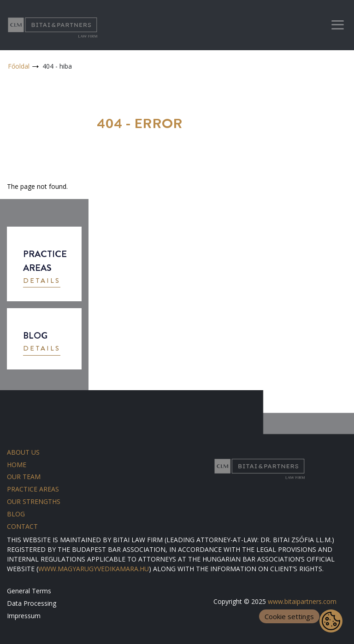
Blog (16, 514)
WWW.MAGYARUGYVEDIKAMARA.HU (94, 569)
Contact (22, 526)
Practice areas (33, 489)
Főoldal (19, 66)
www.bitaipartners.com (302, 601)
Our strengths (34, 501)
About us (23, 452)
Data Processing (32, 603)
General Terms (29, 591)
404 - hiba (57, 66)
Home (17, 465)
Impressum (24, 616)
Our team (24, 477)
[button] (42, 282)
